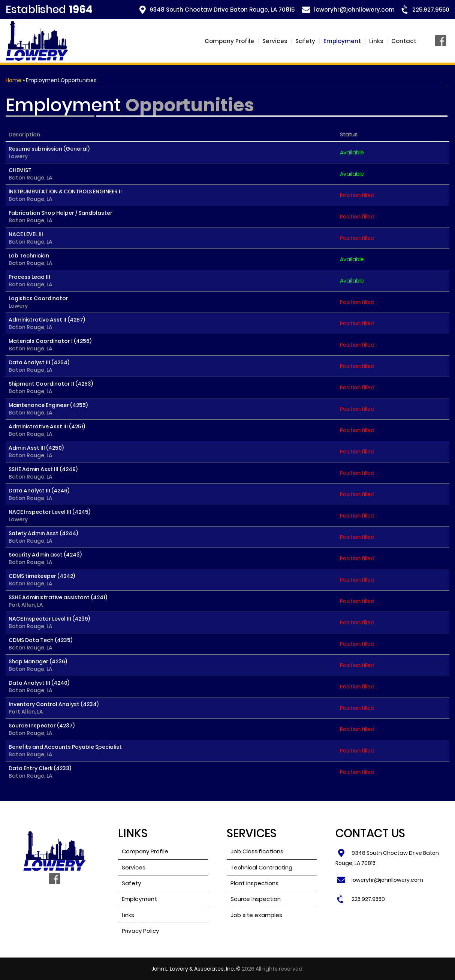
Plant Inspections (254, 883)
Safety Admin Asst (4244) (43, 537)
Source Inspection (256, 899)
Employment (342, 41)
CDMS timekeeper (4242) (42, 580)
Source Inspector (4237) (42, 729)
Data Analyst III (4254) (39, 366)
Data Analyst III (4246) (39, 494)
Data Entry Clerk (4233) (40, 772)
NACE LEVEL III (31, 238)
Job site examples (256, 915)
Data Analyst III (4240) (39, 687)
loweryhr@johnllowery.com (354, 10)
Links (376, 41)
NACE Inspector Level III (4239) (49, 622)
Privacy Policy (140, 931)
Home (13, 80)
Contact (404, 41)
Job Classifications (257, 851)
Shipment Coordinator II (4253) (51, 388)
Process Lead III (31, 281)
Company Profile (229, 41)
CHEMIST (31, 174)
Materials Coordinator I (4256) (50, 345)
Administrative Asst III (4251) (47, 430)
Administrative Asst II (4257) (47, 323)
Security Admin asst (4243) (45, 558)
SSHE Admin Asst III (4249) (43, 473)
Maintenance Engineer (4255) (48, 409)
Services (275, 41)
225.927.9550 (431, 10)
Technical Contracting (261, 867)
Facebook (442, 41)
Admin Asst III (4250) (36, 452)
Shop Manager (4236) (38, 665)
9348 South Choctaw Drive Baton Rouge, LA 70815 (222, 10)
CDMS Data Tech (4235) (40, 644)
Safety (305, 41)
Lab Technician (31, 259)
